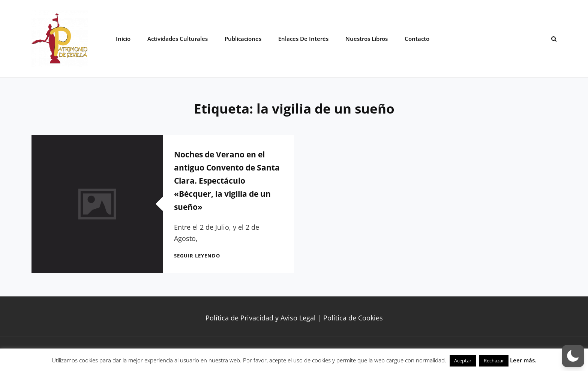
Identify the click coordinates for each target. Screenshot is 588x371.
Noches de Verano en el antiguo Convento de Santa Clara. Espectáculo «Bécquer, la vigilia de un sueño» (227, 181)
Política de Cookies (353, 318)
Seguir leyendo (197, 256)
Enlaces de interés (303, 39)
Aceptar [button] (463, 361)
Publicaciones (243, 39)
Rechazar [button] (494, 361)
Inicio (123, 39)
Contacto (417, 39)
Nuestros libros (367, 39)
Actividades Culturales (178, 39)
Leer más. (523, 360)
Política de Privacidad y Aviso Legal (261, 318)
